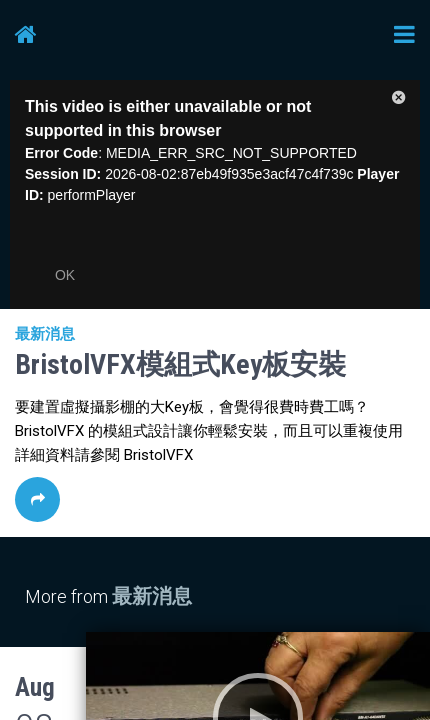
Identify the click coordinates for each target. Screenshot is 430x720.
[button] (399, 101)
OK (65, 275)
